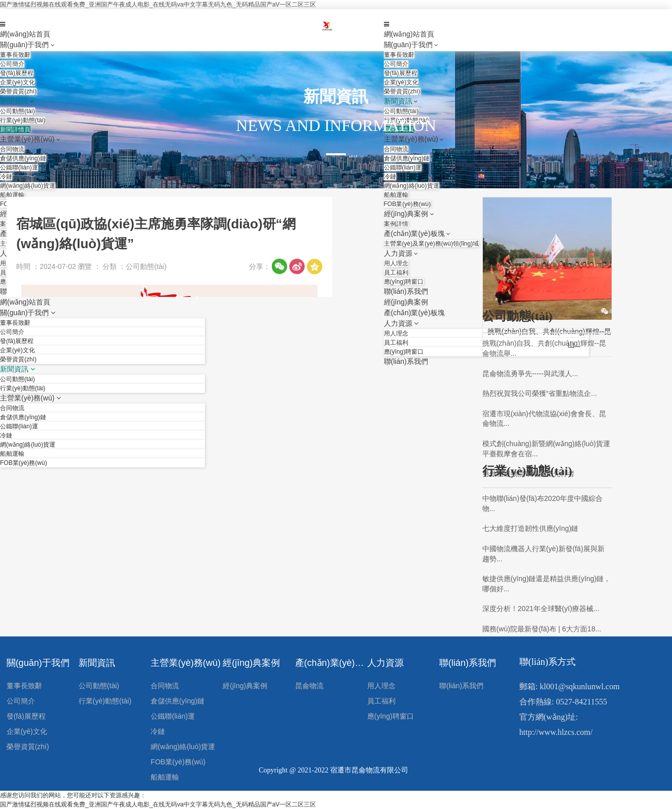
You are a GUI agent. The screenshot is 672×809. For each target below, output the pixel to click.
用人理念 (381, 686)
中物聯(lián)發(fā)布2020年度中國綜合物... (542, 503)
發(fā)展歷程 (26, 716)
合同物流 (165, 686)
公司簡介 (21, 701)
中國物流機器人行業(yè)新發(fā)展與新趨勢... (543, 554)
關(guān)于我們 (24, 45)
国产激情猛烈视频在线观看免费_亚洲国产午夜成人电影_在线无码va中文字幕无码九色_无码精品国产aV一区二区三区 (158, 5)
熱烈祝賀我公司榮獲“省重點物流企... (540, 393)
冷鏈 (158, 731)
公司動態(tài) (99, 686)
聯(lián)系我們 (468, 663)
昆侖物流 (309, 686)
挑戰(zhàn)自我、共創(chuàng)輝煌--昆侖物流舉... (544, 348)
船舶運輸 (165, 777)
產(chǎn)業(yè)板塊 (331, 663)
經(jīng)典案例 (251, 663)
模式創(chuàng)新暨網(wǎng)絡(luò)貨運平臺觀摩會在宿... (546, 449)
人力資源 (385, 663)
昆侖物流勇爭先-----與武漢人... (530, 374)
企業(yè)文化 (27, 731)
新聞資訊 (97, 663)
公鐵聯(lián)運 (173, 716)
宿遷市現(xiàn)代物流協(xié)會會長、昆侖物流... (544, 419)
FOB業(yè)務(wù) (178, 762)
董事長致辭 (24, 686)
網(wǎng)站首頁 (25, 34)
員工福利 (381, 701)
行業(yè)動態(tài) (105, 701)
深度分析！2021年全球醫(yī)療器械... (541, 609)
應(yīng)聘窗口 (391, 716)
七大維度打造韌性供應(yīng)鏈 (530, 528)
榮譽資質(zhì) (28, 747)
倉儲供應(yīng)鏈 (178, 701)
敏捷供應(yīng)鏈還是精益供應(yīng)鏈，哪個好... (547, 584)
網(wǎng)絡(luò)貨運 (183, 747)
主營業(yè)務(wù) (186, 663)
